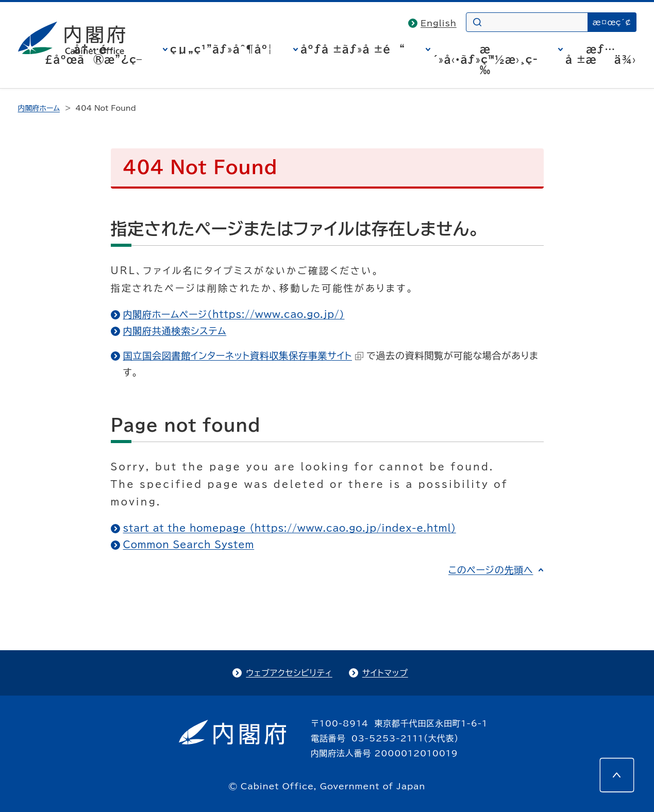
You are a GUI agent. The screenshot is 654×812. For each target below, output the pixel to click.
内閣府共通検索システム (175, 331)
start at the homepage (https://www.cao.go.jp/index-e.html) (290, 528)
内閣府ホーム (39, 108)
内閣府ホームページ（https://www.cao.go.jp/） (234, 314)
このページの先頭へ (491, 570)
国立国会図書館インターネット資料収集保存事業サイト (243, 356)
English (439, 23)
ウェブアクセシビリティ (289, 673)
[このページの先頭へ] (617, 775)
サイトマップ (385, 673)
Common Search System (189, 545)
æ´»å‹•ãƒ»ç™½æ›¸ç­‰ (485, 59)
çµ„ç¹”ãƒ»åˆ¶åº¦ (221, 49)
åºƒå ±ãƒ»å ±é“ (353, 49)
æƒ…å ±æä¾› (601, 54)
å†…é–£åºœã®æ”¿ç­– (93, 54)
